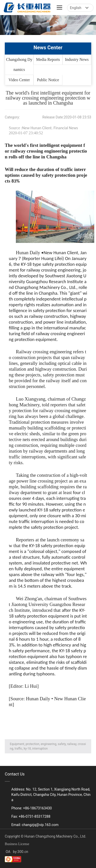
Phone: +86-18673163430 (32, 808)
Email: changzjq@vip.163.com (35, 825)
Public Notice (48, 80)
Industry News (77, 59)
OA (8, 852)
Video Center (19, 80)
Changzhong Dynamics (19, 64)
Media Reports (48, 59)
